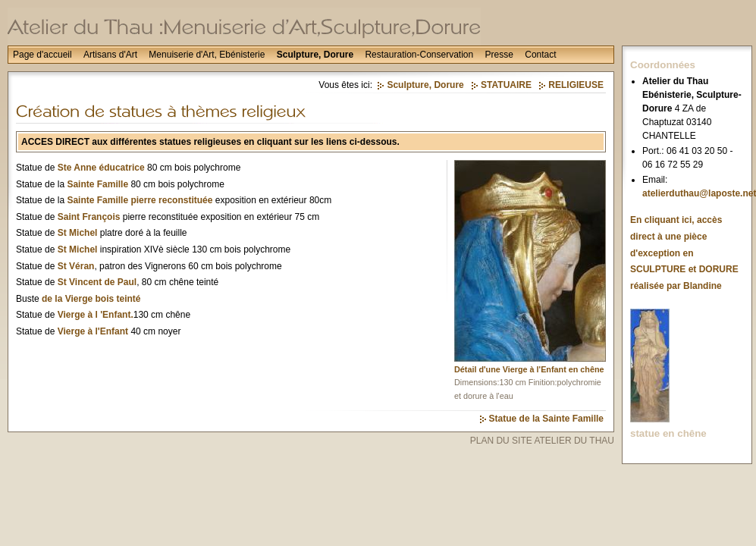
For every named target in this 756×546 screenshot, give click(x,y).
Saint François (89, 217)
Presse (499, 55)
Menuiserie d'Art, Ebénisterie (207, 55)
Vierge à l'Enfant (93, 331)
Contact (540, 55)
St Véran (76, 266)
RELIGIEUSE (576, 85)
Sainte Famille (97, 184)
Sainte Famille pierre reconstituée (140, 200)
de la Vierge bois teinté (91, 299)
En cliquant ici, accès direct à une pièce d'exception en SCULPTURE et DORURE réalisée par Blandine (684, 253)
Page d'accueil (42, 55)
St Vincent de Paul (97, 282)
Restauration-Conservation (419, 55)
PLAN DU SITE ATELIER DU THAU (542, 441)
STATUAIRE (506, 85)
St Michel (78, 233)
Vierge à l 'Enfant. (96, 315)
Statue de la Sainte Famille (546, 419)
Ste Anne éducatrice (101, 168)
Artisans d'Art (110, 55)
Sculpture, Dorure (315, 55)
